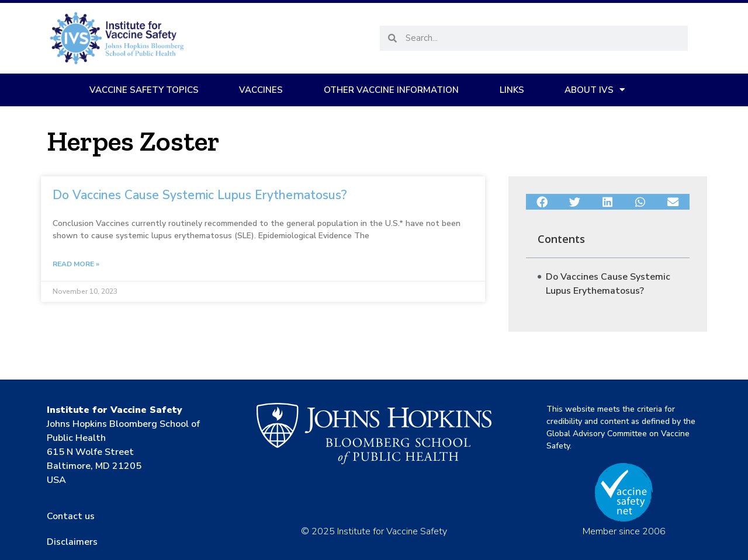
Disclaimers (72, 542)
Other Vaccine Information (391, 90)
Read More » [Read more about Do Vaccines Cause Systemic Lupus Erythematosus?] (76, 264)
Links (512, 90)
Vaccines (261, 90)
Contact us (71, 516)
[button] (542, 202)
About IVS (595, 90)
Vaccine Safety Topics (144, 90)
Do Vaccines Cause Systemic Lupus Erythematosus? (200, 195)
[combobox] (542, 38)
